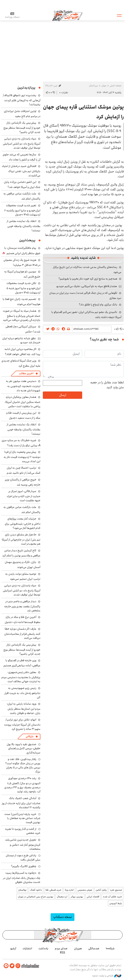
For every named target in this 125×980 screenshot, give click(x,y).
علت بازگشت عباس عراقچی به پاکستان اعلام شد (22, 196)
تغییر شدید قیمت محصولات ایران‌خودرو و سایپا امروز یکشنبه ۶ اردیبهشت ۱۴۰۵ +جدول (22, 210)
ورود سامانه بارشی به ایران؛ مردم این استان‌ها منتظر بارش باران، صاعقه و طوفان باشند (24, 708)
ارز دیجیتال (62, 897)
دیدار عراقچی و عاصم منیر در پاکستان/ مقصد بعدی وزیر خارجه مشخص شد (22, 606)
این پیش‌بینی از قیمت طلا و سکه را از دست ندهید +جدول (23, 415)
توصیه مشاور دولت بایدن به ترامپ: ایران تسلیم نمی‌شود (23, 576)
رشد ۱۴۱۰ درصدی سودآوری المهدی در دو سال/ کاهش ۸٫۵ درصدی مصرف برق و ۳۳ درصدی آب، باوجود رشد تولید (22, 785)
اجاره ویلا (69, 890)
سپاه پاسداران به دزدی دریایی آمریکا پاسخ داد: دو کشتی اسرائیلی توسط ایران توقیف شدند (22, 143)
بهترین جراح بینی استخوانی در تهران (36, 897)
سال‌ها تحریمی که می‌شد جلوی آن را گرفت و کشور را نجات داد (22, 157)
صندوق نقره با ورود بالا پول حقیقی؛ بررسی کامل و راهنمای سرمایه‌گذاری (24, 748)
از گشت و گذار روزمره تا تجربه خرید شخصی (23, 831)
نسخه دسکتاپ (63, 917)
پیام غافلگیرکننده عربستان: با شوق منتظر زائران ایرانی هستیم (22, 251)
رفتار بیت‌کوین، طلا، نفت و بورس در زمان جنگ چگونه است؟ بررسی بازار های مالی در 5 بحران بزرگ (23, 765)
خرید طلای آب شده (112, 897)
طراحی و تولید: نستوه (107, 976)
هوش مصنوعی (85, 890)
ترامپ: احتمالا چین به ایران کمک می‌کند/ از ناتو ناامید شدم (24, 470)
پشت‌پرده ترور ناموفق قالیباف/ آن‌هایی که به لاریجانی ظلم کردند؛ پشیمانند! (22, 100)
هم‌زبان (78, 948)
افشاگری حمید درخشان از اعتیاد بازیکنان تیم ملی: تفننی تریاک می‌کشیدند (21, 171)
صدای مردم (61, 948)
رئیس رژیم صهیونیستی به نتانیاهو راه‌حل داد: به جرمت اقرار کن (22, 693)
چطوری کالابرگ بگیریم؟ (24, 866)
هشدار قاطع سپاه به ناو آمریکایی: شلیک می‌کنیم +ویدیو (87, 286)
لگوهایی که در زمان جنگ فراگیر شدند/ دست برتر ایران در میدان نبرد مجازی (85, 295)
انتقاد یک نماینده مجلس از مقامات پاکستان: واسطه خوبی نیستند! (24, 226)
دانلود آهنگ (36, 890)
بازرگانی (30, 736)
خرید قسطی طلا (53, 890)
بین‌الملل (93, 86)
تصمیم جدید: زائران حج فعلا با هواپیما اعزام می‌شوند (22, 302)
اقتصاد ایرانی (93, 897)
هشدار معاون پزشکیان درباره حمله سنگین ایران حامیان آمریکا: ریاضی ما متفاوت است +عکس (23, 402)
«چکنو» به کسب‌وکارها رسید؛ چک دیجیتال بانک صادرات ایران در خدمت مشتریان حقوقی (22, 878)
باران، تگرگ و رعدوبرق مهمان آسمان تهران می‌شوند (23, 565)
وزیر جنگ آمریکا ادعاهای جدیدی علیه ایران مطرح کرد (21, 363)
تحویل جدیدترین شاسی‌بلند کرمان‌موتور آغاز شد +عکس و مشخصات (23, 844)
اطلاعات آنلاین (68, 15)
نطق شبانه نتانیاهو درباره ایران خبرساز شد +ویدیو (21, 340)
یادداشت (43, 948)
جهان (104, 86)
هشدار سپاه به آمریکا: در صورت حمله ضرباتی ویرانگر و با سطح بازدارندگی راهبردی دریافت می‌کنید (22, 315)
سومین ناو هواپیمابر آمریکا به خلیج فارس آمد (22, 274)
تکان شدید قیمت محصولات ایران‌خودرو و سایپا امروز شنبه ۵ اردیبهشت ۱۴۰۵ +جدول (23, 288)
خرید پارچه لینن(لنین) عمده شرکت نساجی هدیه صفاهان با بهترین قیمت (22, 818)
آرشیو (13, 948)
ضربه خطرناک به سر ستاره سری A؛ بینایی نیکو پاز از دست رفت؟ (21, 443)
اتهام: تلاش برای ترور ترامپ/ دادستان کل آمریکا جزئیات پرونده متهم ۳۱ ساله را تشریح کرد (22, 724)
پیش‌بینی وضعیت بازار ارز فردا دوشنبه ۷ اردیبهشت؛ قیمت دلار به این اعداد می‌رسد (22, 457)
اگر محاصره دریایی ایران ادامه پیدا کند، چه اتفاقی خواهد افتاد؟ (22, 352)
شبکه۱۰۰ (110, 948)
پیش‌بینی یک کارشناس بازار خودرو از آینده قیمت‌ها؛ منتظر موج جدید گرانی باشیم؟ (22, 127)
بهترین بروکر (77, 897)
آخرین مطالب (26, 373)
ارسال (63, 395)
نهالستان (22, 890)
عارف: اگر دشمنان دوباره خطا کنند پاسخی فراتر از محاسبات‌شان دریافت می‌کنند (22, 633)
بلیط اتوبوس (116, 903)
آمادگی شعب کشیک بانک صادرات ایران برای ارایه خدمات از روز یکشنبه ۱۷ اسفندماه (21, 803)
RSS (63, 953)
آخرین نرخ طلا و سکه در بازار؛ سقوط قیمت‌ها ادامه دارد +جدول (23, 620)
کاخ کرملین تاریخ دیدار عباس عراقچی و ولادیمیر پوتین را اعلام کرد (21, 553)
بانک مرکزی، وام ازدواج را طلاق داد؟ (98, 305)
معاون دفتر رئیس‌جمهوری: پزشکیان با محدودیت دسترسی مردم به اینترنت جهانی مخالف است (21, 677)
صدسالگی (94, 948)
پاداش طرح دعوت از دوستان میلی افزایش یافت (23, 857)
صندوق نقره (116, 890)
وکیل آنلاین (101, 890)
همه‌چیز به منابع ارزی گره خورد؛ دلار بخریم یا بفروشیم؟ (88, 279)
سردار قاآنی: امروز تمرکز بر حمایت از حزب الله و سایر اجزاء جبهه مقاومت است (24, 496)
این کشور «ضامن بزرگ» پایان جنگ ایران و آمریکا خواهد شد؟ (22, 185)
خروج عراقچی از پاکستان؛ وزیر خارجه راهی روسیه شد (23, 482)
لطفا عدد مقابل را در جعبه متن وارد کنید (107, 385)
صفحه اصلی (116, 86)
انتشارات (27, 948)
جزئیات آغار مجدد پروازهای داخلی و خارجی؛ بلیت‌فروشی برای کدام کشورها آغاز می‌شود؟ (23, 523)
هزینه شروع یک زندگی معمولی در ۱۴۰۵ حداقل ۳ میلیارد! (22, 263)
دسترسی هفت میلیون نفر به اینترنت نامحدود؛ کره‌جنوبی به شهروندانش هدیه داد (23, 386)
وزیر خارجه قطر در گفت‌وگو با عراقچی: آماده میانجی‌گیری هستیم (22, 663)
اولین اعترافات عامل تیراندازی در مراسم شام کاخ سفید (22, 114)
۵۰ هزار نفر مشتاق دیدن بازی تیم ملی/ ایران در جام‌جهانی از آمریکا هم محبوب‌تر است (21, 539)
